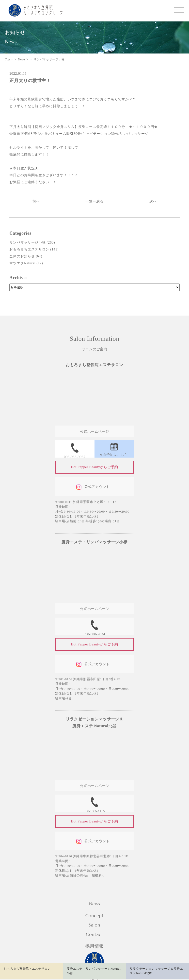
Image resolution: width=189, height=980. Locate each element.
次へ (153, 201)
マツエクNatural (22, 263)
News (94, 904)
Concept (94, 916)
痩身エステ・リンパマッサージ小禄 (94, 542)
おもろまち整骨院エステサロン (94, 365)
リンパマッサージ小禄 (27, 242)
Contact (94, 934)
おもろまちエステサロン (29, 249)
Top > (9, 59)
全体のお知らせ (22, 256)
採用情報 (95, 946)
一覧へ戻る (94, 201)
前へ (36, 201)
